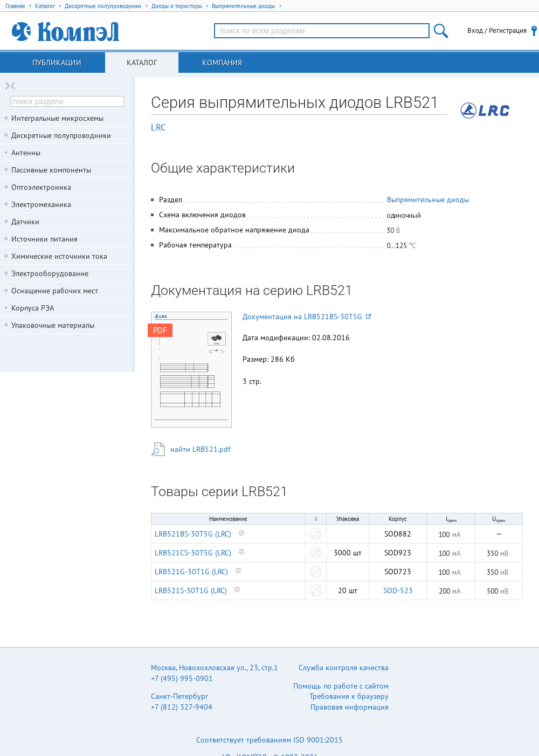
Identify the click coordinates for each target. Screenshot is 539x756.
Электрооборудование (50, 273)
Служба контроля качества (344, 668)
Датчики (25, 222)
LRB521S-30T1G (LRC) (191, 590)
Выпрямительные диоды (428, 200)
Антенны (26, 153)
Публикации (57, 63)
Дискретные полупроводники (61, 135)
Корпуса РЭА (33, 308)
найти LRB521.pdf (200, 449)
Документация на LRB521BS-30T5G (307, 317)
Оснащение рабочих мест (55, 291)
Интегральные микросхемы (57, 118)
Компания (222, 63)
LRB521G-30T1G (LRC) (191, 572)
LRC (158, 127)
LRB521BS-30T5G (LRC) (193, 534)
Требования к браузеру (349, 696)
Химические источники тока (59, 256)
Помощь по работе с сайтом (341, 686)
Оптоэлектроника (41, 187)
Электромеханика (41, 204)
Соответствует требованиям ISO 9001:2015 (269, 740)
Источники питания (44, 239)
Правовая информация (350, 707)
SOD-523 (398, 590)
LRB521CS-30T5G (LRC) (193, 553)
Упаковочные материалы (53, 325)
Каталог (142, 63)
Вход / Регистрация (497, 30)
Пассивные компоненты (51, 170)
